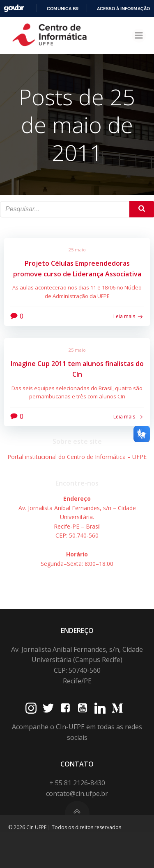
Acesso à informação (123, 9)
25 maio (77, 250)
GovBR (14, 8)
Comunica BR (63, 9)
